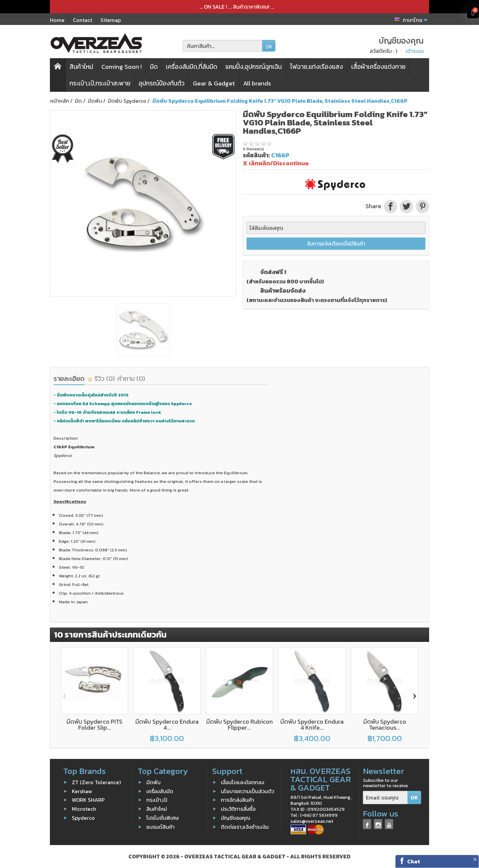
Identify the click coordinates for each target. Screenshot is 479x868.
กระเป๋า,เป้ (157, 800)
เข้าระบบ (415, 51)
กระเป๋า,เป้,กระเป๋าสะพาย (100, 83)
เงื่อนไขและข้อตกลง (242, 782)
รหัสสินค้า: (256, 155)
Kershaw (82, 791)
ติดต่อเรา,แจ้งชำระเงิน (245, 827)
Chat (414, 861)
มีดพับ (154, 782)
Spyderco (83, 818)
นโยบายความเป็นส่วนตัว (247, 791)
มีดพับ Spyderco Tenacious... (385, 724)
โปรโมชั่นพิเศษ (162, 818)
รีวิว (101, 378)
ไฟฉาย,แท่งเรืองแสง (317, 67)
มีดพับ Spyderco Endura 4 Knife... (312, 724)
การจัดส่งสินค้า (238, 800)
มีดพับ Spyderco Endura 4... (167, 724)
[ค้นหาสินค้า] (223, 46)
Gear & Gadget (214, 83)
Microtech (84, 809)
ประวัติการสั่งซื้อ (238, 809)
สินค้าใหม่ (81, 67)
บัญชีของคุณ (236, 818)
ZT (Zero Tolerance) (96, 782)
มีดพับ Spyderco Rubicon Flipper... (239, 724)
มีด (154, 67)
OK (269, 47)
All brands (257, 83)
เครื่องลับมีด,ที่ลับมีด (192, 67)
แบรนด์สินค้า (160, 827)
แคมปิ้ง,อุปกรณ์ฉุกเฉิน (254, 67)
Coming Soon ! (122, 67)
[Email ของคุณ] (385, 798)
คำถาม (131, 378)
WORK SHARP (88, 800)
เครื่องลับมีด (160, 791)
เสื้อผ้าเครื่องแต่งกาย (378, 67)
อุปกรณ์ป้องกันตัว (162, 83)
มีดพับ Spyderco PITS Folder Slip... (94, 724)
